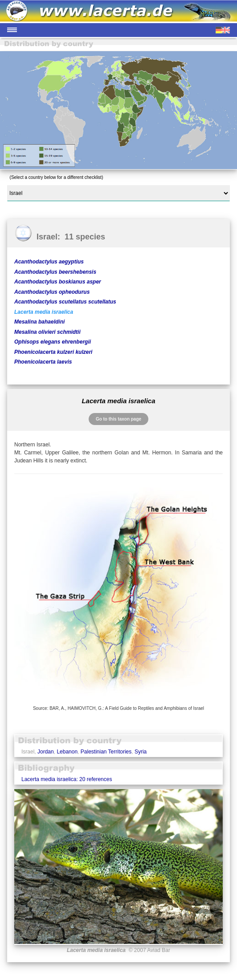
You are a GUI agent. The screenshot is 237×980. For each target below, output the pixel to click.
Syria (141, 752)
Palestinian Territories (106, 752)
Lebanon (67, 752)
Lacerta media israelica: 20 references (67, 779)
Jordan (46, 752)
